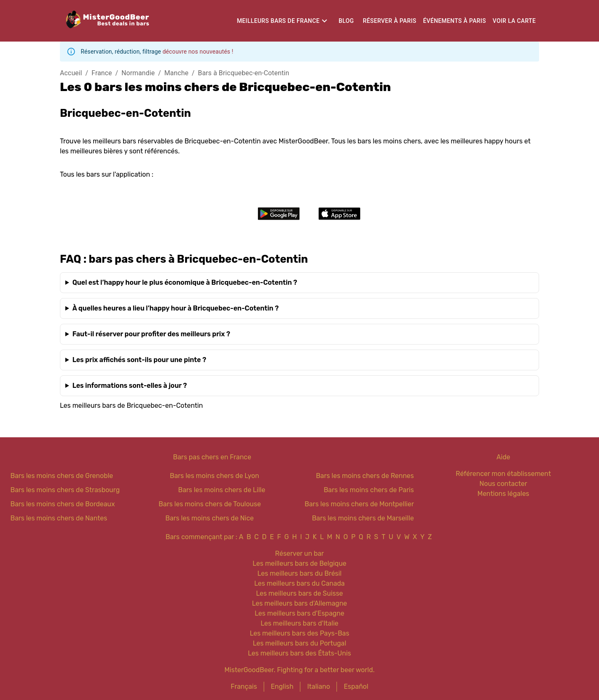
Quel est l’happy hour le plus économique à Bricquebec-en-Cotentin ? (185, 282)
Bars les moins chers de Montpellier (359, 504)
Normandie (138, 73)
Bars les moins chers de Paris (369, 490)
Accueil (71, 73)
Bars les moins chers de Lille (222, 490)
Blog (346, 21)
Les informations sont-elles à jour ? (130, 386)
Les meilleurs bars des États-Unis (299, 653)
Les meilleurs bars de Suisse (299, 593)
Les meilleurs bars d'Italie (299, 623)
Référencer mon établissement (504, 474)
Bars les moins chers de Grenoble (62, 476)
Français (244, 686)
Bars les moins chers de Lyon (214, 476)
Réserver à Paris (390, 21)
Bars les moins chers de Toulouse (210, 504)
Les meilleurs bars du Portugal (300, 643)
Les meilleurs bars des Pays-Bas (299, 633)
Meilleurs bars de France (278, 21)
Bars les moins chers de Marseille (363, 518)
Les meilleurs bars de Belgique (299, 563)
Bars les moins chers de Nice (210, 518)
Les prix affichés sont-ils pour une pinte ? (139, 360)
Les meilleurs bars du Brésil (300, 573)
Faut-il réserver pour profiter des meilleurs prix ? (151, 334)
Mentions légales (504, 494)
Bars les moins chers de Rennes (365, 476)
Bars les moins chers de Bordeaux (63, 504)
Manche (176, 73)
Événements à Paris (454, 21)
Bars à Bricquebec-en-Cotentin (244, 73)
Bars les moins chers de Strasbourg (65, 490)
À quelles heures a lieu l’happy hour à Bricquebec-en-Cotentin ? (176, 308)
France (102, 73)
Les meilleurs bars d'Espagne (299, 613)
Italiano (318, 686)
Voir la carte (514, 21)
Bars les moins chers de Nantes (59, 518)
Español (356, 686)
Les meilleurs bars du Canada (299, 583)
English (282, 686)
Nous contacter (504, 484)
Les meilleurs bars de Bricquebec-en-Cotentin (131, 405)
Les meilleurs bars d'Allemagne (300, 603)
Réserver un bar (299, 553)
